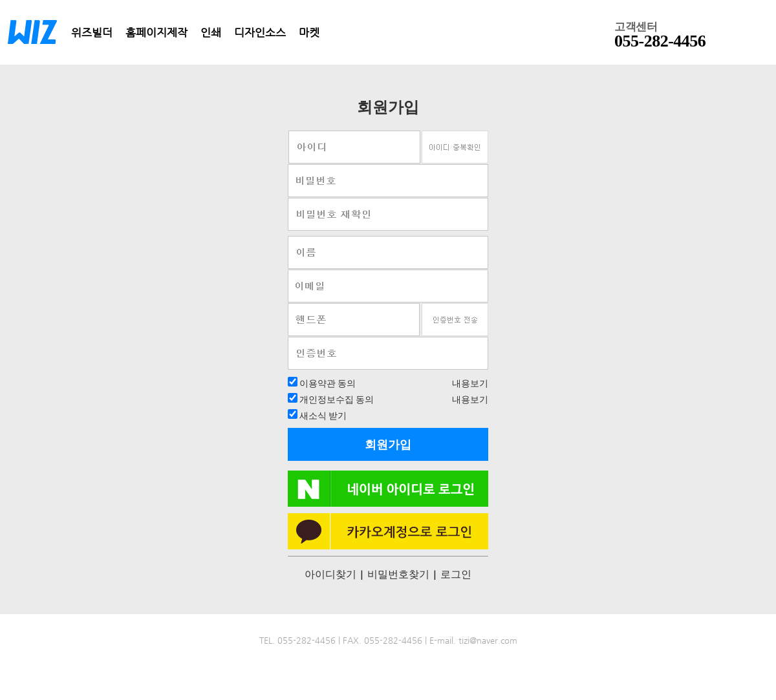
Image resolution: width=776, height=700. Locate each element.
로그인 (456, 574)
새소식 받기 (322, 415)
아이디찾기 (330, 574)
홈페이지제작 (156, 32)
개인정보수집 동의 (336, 399)
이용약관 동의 (327, 383)
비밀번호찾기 (398, 574)
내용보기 (470, 383)
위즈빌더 (92, 32)
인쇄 (211, 32)
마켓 (309, 32)
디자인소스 (260, 32)
